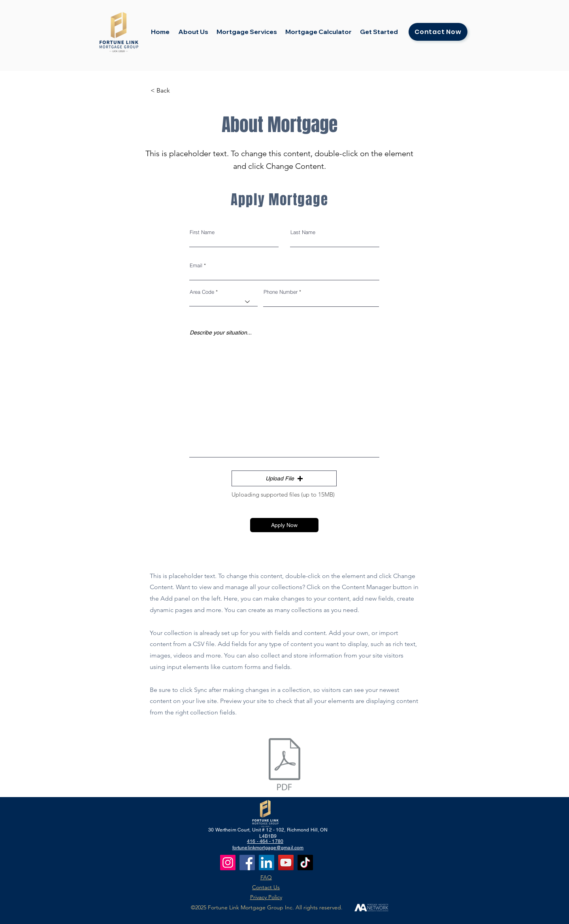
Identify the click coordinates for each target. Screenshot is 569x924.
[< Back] (177, 91)
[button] (284, 478)
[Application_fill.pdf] (284, 765)
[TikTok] (305, 863)
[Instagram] (228, 863)
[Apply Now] (284, 525)
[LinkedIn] (267, 863)
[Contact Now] (438, 32)
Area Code (202, 292)
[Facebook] (247, 863)
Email (196, 265)
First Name (202, 232)
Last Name (303, 232)
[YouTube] (286, 863)
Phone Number (281, 292)
